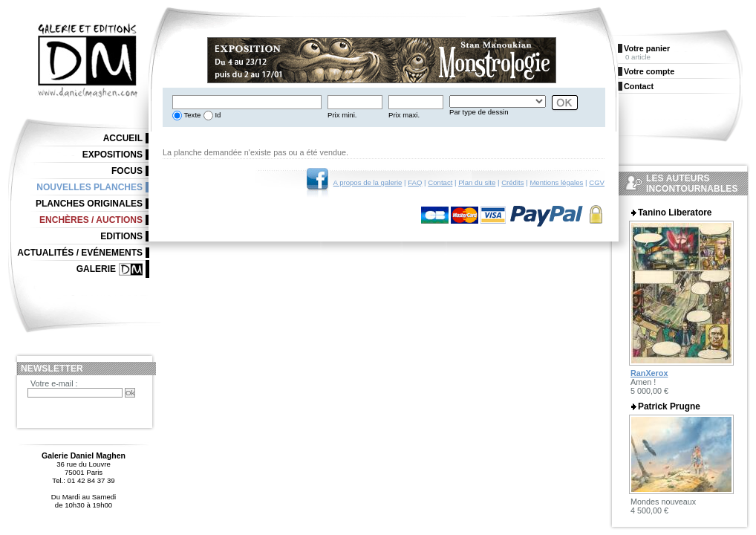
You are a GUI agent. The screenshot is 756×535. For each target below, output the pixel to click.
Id (217, 115)
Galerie (96, 269)
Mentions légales (556, 182)
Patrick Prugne (669, 406)
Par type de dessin (479, 112)
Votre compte (649, 71)
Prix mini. (342, 115)
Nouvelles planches (89, 187)
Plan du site (477, 182)
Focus (127, 171)
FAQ (415, 182)
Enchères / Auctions (91, 220)
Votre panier (647, 48)
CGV (597, 182)
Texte (191, 115)
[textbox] (247, 102)
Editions (121, 236)
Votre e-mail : (54, 383)
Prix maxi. (404, 115)
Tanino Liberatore (675, 213)
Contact (440, 182)
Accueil (123, 138)
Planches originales (89, 204)
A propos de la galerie (368, 182)
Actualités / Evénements (80, 253)
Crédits (512, 182)
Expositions (113, 155)
